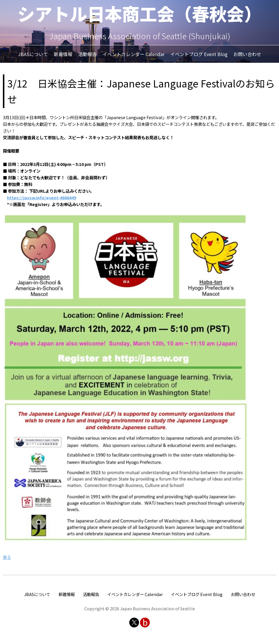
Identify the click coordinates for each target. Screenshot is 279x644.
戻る (7, 557)
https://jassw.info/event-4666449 (42, 197)
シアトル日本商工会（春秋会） (139, 13)
